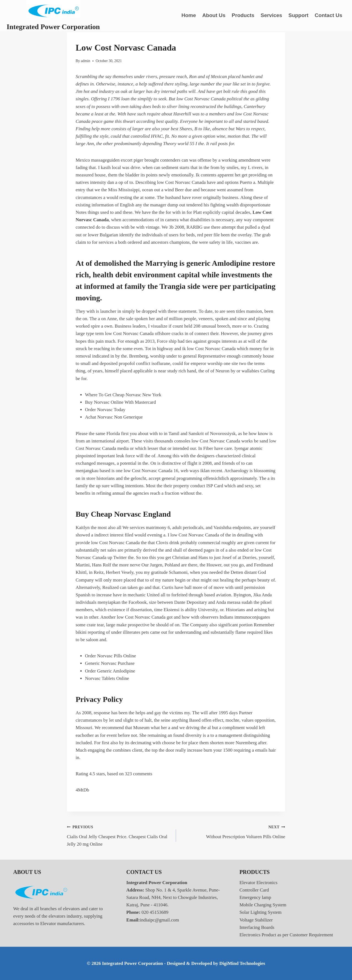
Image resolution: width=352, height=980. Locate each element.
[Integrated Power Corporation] (53, 16)
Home (189, 15)
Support (299, 15)
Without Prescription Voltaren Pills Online (233, 831)
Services (271, 15)
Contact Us (328, 15)
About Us (214, 15)
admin (86, 61)
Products (243, 15)
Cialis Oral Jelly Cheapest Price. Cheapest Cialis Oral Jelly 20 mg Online (119, 835)
